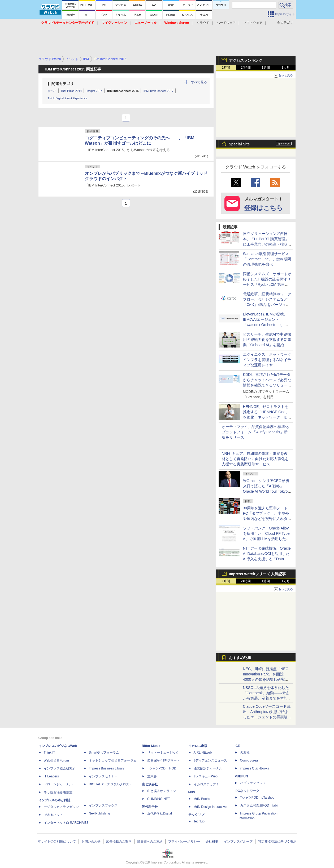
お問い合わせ (91, 842)
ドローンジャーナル (58, 784)
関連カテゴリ (63, 84)
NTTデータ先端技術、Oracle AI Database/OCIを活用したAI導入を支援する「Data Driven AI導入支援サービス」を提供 (267, 559)
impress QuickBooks (255, 768)
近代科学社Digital (160, 813)
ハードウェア (226, 23)
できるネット (53, 815)
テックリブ (196, 815)
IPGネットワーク (247, 791)
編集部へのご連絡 (150, 842)
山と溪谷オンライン (162, 791)
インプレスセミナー (103, 776)
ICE (237, 746)
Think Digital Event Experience (68, 98)
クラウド (203, 23)
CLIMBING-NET (159, 799)
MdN (192, 792)
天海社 (245, 753)
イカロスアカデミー (208, 784)
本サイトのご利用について (57, 842)
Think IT (49, 753)
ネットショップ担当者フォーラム (113, 760)
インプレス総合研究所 (60, 768)
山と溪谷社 (150, 784)
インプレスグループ (238, 842)
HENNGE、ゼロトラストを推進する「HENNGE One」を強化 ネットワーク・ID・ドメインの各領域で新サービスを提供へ (267, 417)
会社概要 (212, 842)
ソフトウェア (253, 23)
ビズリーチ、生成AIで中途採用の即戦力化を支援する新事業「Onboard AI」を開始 (267, 340)
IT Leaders (51, 776)
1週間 (266, 68)
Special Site (239, 144)
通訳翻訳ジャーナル (208, 768)
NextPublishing (99, 813)
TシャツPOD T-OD (162, 768)
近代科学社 (150, 807)
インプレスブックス (103, 805)
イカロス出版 (198, 746)
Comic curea (249, 760)
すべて (52, 91)
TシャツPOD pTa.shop (257, 798)
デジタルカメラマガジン (61, 807)
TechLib (199, 821)
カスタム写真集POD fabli (259, 805)
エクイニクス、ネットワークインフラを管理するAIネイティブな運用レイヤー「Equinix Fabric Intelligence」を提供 (267, 365)
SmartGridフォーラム (104, 753)
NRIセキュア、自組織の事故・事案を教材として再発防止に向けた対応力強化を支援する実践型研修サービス (255, 459)
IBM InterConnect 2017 (159, 91)
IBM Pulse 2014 (72, 91)
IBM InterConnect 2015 (123, 91)
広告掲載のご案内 (119, 842)
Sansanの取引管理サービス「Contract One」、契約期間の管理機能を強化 (267, 259)
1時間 (226, 68)
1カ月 (286, 68)
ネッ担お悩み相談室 (58, 792)
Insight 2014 (94, 91)
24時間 (246, 68)
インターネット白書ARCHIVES (66, 823)
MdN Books (202, 799)
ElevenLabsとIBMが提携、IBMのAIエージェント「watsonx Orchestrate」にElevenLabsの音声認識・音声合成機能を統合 (266, 325)
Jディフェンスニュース (210, 760)
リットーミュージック (163, 753)
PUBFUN (241, 776)
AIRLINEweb (203, 753)
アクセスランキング (246, 60)
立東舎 (152, 776)
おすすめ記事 (240, 658)
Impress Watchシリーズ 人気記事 (257, 574)
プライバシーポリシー (184, 842)
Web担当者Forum (56, 760)
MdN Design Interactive (210, 807)
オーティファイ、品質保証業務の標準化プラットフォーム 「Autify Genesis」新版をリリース (255, 432)
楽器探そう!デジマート (164, 760)
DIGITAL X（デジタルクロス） (111, 784)
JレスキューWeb (206, 776)
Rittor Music (151, 746)
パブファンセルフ (253, 783)
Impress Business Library (107, 768)
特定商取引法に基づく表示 (277, 842)
